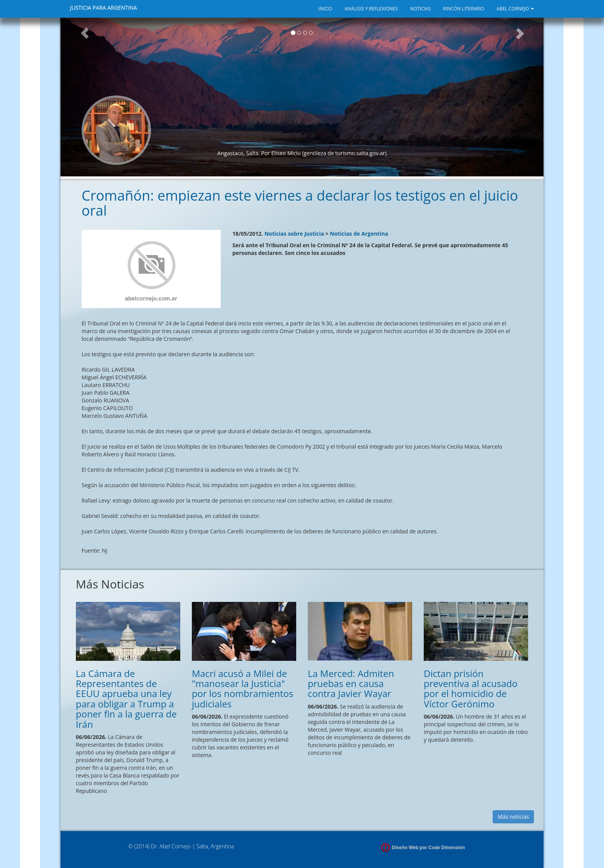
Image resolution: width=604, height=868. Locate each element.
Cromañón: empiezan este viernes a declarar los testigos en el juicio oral (300, 203)
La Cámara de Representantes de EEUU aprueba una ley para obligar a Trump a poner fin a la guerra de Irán (126, 699)
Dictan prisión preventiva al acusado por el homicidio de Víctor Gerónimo (471, 689)
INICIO (325, 9)
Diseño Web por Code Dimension (429, 848)
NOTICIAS (420, 9)
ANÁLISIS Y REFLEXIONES (371, 9)
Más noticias (513, 817)
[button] (85, 97)
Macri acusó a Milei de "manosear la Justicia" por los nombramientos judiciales (242, 689)
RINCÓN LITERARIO (464, 9)
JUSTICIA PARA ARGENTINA (104, 8)
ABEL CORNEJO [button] (515, 9)
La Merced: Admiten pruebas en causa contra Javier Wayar (351, 684)
